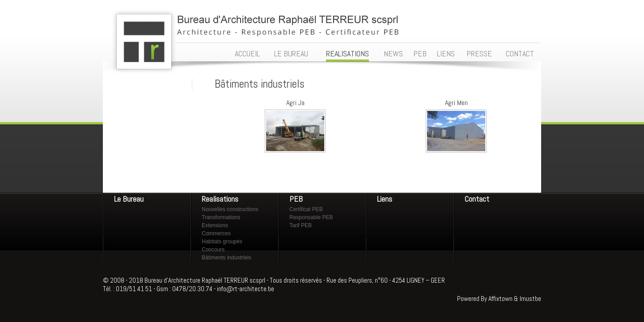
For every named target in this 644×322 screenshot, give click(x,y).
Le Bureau (129, 199)
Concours (213, 250)
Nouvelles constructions (230, 209)
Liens (385, 199)
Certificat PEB (306, 209)
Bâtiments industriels (227, 258)
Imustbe (530, 299)
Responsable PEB (311, 217)
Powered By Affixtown (485, 299)
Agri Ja (295, 103)
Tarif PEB (301, 225)
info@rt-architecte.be (246, 289)
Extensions (215, 225)
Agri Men (456, 103)
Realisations (220, 199)
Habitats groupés (222, 241)
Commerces (216, 233)
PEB (296, 199)
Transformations (221, 217)
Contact (477, 199)
